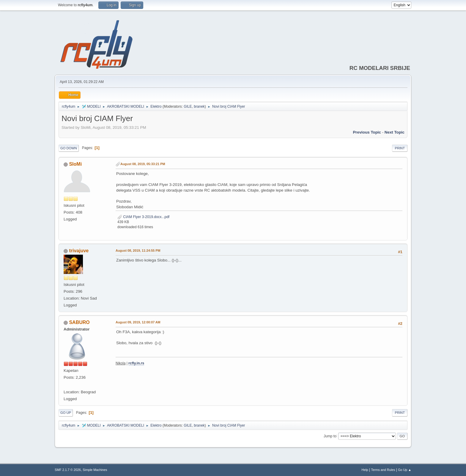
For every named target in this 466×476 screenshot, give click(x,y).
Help (365, 470)
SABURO (79, 322)
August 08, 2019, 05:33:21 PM (143, 164)
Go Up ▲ (405, 470)
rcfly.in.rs (136, 363)
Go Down (69, 148)
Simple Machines (95, 470)
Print (400, 148)
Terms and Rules (383, 470)
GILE (188, 107)
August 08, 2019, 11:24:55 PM (138, 250)
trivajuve (79, 251)
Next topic (395, 132)
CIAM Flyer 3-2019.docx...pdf (143, 217)
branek (199, 107)
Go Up (66, 413)
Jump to (330, 436)
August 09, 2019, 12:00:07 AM (138, 322)
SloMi (75, 164)
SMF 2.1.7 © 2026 (68, 470)
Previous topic (367, 132)
